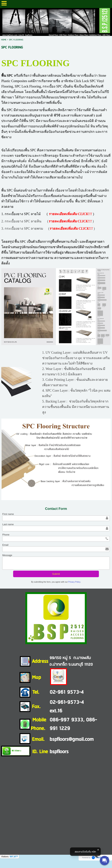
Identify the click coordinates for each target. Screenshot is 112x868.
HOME (4, 40)
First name (8, 514)
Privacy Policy (74, 582)
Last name (8, 524)
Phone (6, 535)
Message (7, 555)
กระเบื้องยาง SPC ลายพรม (24, 229)
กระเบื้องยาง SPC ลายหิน (23, 221)
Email (5, 545)
